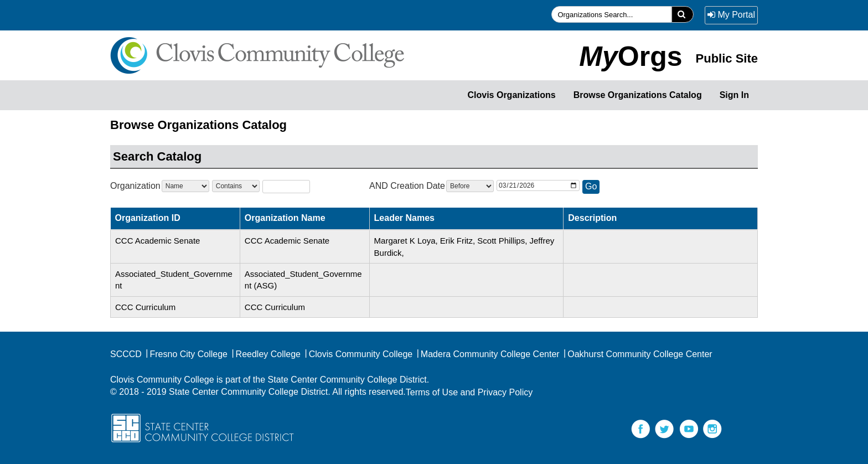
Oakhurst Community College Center (637, 354)
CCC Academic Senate (157, 241)
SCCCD (126, 354)
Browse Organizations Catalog (638, 95)
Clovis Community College (358, 354)
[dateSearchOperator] (470, 186)
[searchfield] (611, 14)
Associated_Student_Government (174, 280)
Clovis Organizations (511, 95)
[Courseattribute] (185, 186)
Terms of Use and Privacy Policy (469, 392)
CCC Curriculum (145, 307)
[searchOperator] (236, 186)
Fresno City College (186, 354)
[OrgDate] (538, 185)
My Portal (731, 15)
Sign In (734, 95)
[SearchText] (286, 186)
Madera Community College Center (488, 354)
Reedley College (265, 354)
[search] (683, 14)
